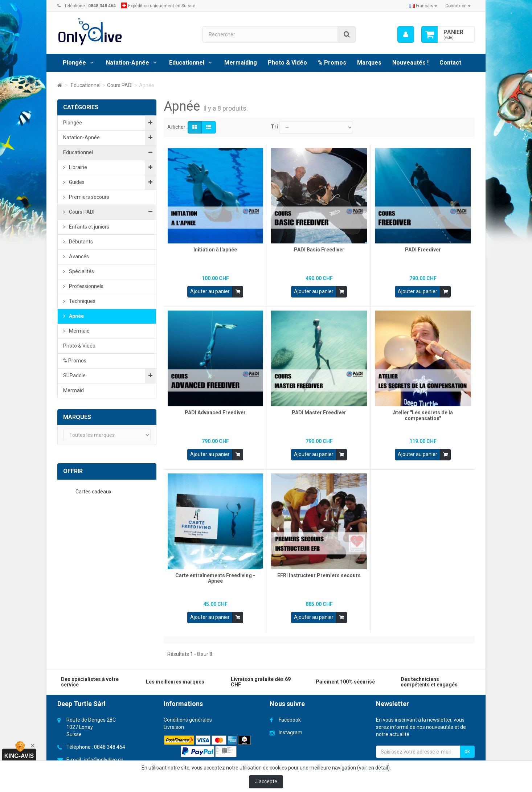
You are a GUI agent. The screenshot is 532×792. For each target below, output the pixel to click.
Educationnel (187, 63)
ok (467, 747)
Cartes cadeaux (94, 492)
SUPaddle (74, 376)
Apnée (76, 316)
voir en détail (373, 768)
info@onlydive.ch (104, 755)
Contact (450, 63)
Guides (76, 182)
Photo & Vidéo (287, 63)
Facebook (290, 715)
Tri (274, 127)
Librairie (77, 167)
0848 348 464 (110, 743)
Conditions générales (188, 715)
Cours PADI (81, 212)
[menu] (406, 34)
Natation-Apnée (128, 63)
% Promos (332, 63)
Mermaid (79, 331)
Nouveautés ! (410, 63)
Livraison (174, 723)
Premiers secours (89, 197)
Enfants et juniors (89, 227)
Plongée (74, 63)
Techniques (82, 301)
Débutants (80, 242)
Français (423, 6)
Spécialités (81, 271)
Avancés (78, 257)
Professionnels (86, 286)
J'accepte (266, 781)
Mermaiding (241, 63)
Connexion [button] (458, 6)
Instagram (290, 728)
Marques (369, 63)
